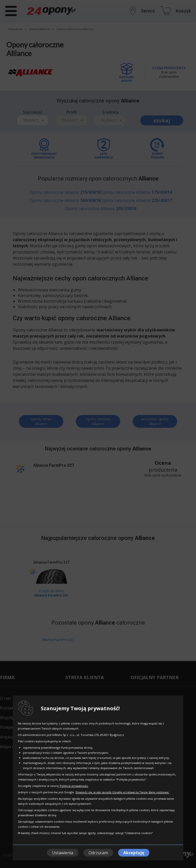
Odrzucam (98, 853)
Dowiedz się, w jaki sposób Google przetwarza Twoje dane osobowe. (122, 792)
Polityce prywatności (74, 786)
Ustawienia (63, 853)
